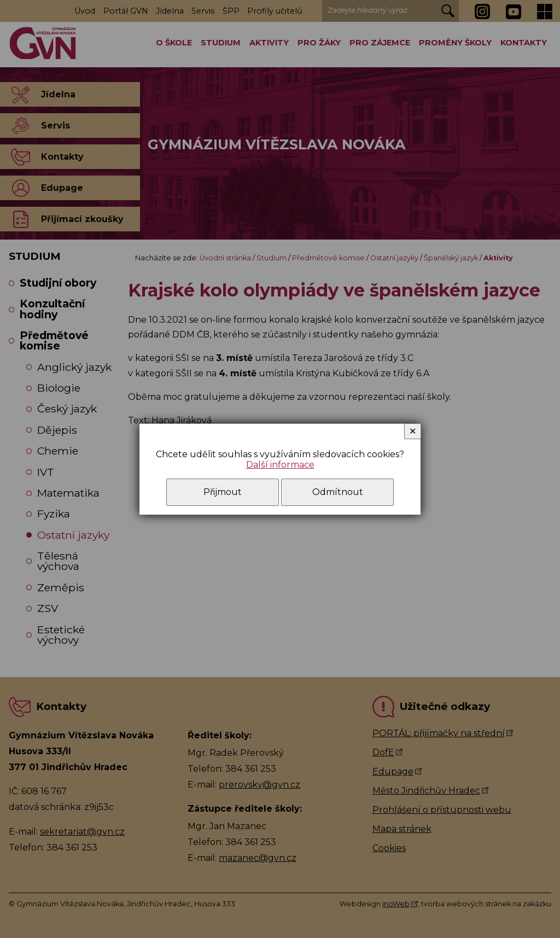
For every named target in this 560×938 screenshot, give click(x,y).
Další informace (280, 465)
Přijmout (223, 492)
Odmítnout (338, 492)
